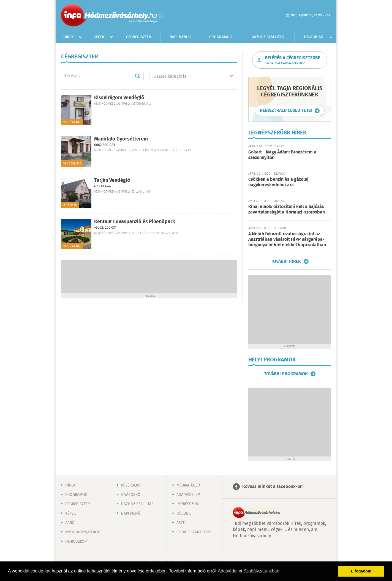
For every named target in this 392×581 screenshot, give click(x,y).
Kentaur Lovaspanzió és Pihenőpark (135, 222)
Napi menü (131, 514)
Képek (99, 37)
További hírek (286, 261)
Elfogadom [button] (361, 571)
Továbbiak (313, 37)
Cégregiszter (139, 37)
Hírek (69, 37)
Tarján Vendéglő (112, 180)
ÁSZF (181, 523)
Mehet (137, 76)
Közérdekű (131, 485)
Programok (221, 37)
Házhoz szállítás (268, 37)
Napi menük (180, 37)
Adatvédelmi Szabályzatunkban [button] (248, 571)
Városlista (161, 16)
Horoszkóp (76, 542)
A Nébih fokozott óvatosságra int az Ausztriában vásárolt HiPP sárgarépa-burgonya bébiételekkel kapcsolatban (287, 240)
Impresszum (188, 504)
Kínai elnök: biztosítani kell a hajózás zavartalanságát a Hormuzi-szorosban (287, 210)
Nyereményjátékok (83, 532)
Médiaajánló (188, 485)
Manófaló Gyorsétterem (121, 139)
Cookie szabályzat (194, 532)
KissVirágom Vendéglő (119, 98)
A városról (132, 495)
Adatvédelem (188, 495)
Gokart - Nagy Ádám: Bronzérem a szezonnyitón (282, 155)
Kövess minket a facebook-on (272, 487)
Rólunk (184, 514)
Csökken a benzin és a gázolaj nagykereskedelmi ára (278, 182)
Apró (70, 523)
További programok (286, 374)
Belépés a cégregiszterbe (292, 60)
